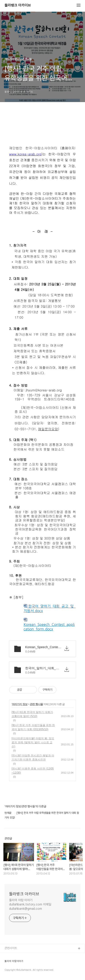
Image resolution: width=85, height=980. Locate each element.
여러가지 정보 (19, 704)
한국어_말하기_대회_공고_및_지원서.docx (50, 608)
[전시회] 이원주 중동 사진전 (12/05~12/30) (33, 771)
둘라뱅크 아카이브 (18, 5)
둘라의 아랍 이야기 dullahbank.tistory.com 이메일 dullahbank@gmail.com (30, 904)
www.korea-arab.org (25, 154)
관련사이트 (11, 948)
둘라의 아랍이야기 (14, 961)
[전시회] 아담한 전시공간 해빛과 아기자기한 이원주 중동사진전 (33, 758)
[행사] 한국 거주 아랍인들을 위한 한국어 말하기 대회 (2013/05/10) (33, 727)
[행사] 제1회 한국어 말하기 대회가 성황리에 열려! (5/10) (32, 714)
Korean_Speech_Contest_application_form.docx (49, 624)
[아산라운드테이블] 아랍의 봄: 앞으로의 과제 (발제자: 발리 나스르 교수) (33, 742)
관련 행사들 (36, 704)
